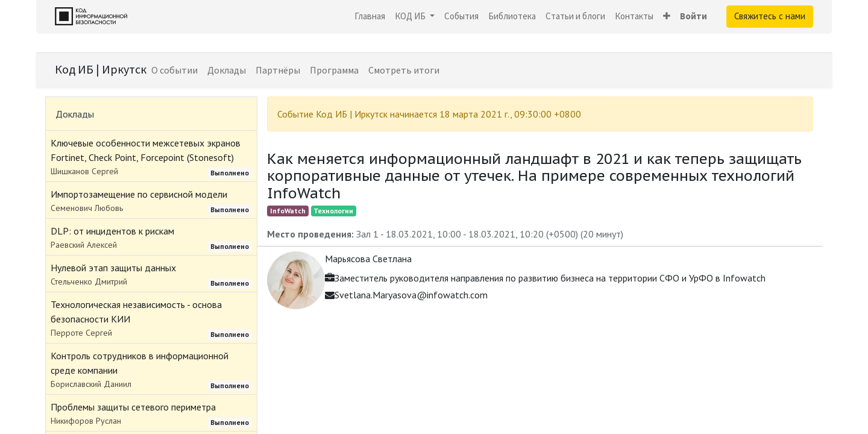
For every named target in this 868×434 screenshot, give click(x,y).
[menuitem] (370, 17)
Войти (693, 16)
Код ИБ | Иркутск (101, 69)
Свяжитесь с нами (770, 16)
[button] (667, 17)
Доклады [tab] (75, 114)
